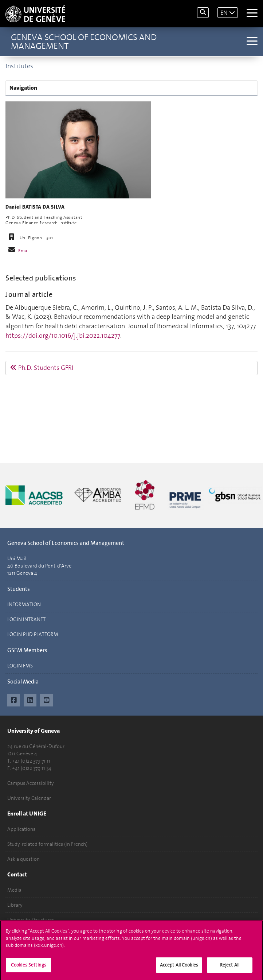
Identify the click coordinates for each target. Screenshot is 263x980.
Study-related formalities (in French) (47, 844)
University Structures (31, 920)
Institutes (19, 66)
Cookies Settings (29, 968)
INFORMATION (24, 605)
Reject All (230, 968)
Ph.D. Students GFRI (42, 368)
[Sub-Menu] (251, 42)
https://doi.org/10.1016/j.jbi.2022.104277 (63, 336)
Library (15, 905)
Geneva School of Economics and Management (84, 42)
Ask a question (23, 859)
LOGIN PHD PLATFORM (33, 634)
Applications (21, 829)
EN (224, 13)
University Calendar (29, 798)
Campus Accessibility (31, 783)
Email (24, 251)
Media (14, 890)
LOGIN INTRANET (26, 619)
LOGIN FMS (20, 666)
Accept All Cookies (179, 968)
